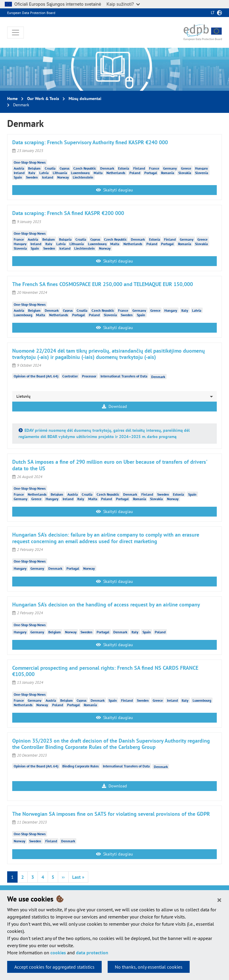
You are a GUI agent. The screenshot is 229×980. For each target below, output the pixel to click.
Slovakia (185, 172)
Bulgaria (65, 239)
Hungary (201, 168)
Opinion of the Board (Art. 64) (36, 376)
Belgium (34, 168)
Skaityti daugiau (114, 190)
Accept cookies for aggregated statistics (54, 967)
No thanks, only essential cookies (149, 967)
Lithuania (60, 172)
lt (213, 13)
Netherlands (116, 172)
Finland (139, 168)
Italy (32, 172)
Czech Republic (85, 168)
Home (12, 99)
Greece (186, 168)
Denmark (107, 168)
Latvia (44, 172)
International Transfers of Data (124, 376)
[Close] (219, 900)
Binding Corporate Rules (81, 766)
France (154, 168)
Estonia (124, 168)
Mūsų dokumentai (85, 99)
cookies (58, 953)
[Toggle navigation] (16, 33)
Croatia (50, 168)
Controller (70, 376)
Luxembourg (80, 172)
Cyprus (65, 168)
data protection (92, 953)
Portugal (151, 172)
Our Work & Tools (43, 99)
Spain (18, 177)
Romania (168, 172)
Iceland (48, 177)
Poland (135, 172)
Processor (89, 376)
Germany (170, 168)
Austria (19, 168)
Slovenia (202, 172)
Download (114, 406)
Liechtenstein (83, 177)
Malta (98, 172)
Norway (63, 177)
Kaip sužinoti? (123, 4)
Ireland (19, 172)
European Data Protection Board (31, 13)
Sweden (32, 177)
